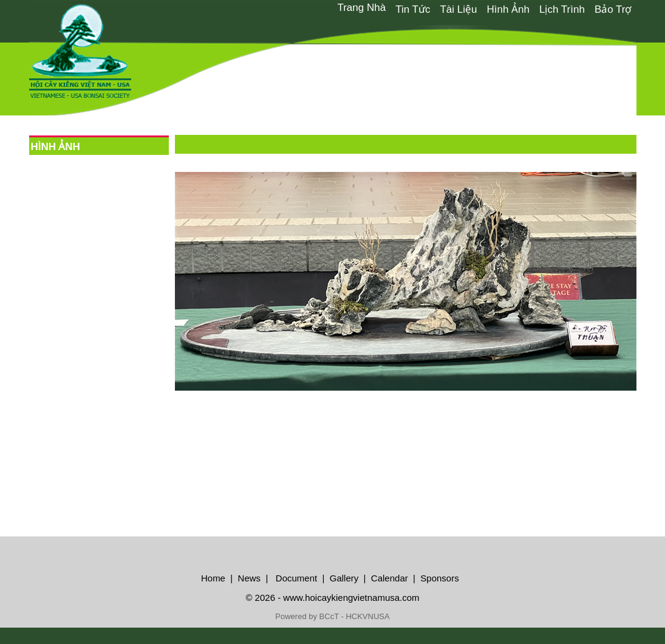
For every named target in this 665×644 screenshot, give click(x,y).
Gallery (344, 578)
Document (295, 578)
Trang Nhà (361, 8)
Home (213, 578)
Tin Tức (413, 9)
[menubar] (484, 9)
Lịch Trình (562, 9)
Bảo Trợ (613, 9)
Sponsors (439, 578)
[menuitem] (361, 8)
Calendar (390, 578)
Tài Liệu (458, 9)
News (248, 578)
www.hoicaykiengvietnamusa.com (351, 598)
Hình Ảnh (508, 9)
